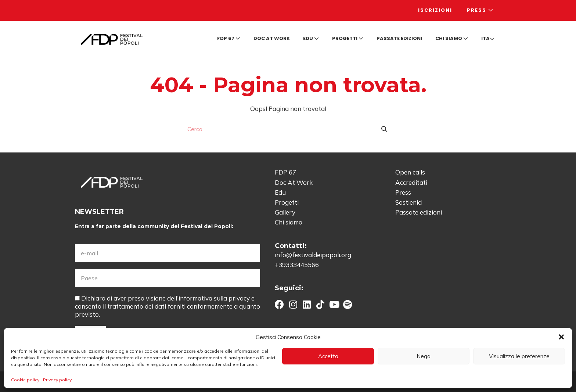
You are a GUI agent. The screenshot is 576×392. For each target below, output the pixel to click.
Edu (311, 38)
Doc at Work (272, 38)
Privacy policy (57, 380)
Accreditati (411, 182)
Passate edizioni (399, 38)
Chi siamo (452, 38)
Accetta (328, 356)
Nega (424, 356)
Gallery (285, 212)
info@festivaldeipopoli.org (313, 255)
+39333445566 (297, 265)
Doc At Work (294, 182)
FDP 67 (229, 38)
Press (480, 10)
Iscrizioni (435, 10)
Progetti (348, 38)
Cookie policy (25, 380)
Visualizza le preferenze (519, 356)
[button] (561, 337)
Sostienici (409, 202)
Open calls (410, 172)
